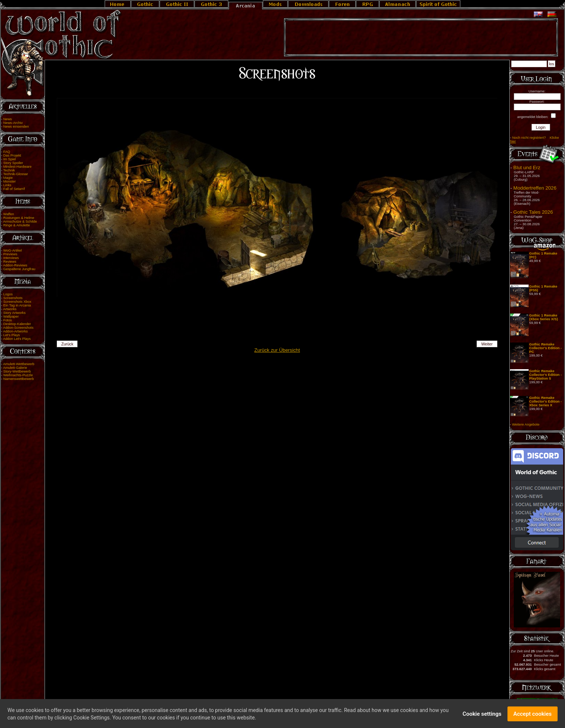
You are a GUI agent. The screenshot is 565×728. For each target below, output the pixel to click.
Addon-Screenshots (18, 328)
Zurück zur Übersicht (277, 350)
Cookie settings (482, 716)
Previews (10, 254)
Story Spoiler (13, 163)
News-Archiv (13, 123)
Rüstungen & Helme (19, 218)
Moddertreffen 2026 (535, 188)
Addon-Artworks (15, 331)
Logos (8, 294)
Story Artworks (14, 313)
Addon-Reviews (15, 265)
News (8, 119)
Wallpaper (11, 317)
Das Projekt (12, 155)
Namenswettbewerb (19, 379)
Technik (9, 170)
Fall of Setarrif (14, 189)
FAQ (7, 152)
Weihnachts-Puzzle (18, 375)
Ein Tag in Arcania (17, 305)
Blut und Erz (527, 168)
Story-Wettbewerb (17, 371)
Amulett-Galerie (15, 368)
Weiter (487, 344)
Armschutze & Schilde (20, 222)
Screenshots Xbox (17, 302)
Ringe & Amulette (17, 225)
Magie (8, 178)
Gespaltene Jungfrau (19, 269)
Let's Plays (12, 335)
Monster (10, 181)
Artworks (10, 309)
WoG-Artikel (13, 250)
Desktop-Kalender (17, 324)
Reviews (10, 262)
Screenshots (13, 298)
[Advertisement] (421, 37)
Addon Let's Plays (17, 339)
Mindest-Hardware (17, 167)
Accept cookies (533, 716)
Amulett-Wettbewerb (19, 364)
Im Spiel (10, 159)
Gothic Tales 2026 (533, 212)
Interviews (11, 258)
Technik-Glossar (16, 174)
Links (7, 185)
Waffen (9, 214)
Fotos (8, 320)
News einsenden (16, 127)
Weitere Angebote (526, 424)
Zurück (67, 344)
